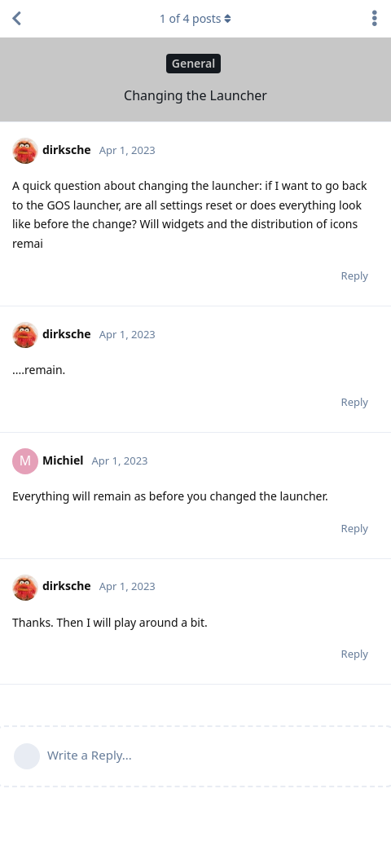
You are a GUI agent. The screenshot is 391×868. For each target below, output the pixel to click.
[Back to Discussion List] (16, 19)
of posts (195, 18)
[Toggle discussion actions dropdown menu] (375, 19)
